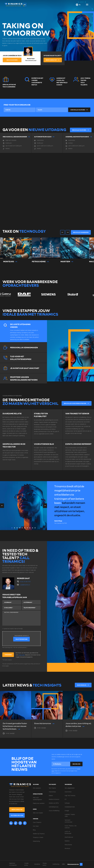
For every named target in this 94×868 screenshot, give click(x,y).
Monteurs (67, 849)
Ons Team (36, 826)
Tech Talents (52, 788)
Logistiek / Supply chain (70, 815)
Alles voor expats (38, 813)
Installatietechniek (70, 807)
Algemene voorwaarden (13, 864)
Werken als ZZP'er (54, 803)
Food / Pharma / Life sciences (71, 827)
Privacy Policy (30, 664)
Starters (51, 796)
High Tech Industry (70, 796)
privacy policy (22, 655)
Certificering (56, 864)
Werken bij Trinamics (39, 834)
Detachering (36, 841)
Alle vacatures (37, 788)
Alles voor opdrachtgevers (37, 799)
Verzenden (8, 655)
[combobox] (20, 110)
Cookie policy (26, 864)
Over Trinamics (37, 823)
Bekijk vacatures (12, 60)
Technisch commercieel (68, 821)
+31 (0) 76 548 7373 (25, 582)
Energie (67, 811)
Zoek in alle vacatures (79, 110)
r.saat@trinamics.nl (25, 585)
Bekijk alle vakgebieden (81, 232)
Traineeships (52, 792)
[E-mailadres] (12, 608)
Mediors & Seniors (54, 799)
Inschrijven (76, 764)
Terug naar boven (75, 864)
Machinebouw (69, 837)
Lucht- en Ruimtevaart (68, 833)
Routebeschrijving (17, 815)
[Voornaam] (12, 602)
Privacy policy (45, 864)
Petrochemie (68, 845)
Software (67, 803)
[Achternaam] (31, 602)
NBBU (63, 864)
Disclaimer (37, 864)
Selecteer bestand (21, 639)
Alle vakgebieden (70, 788)
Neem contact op (53, 60)
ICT (66, 799)
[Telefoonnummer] (31, 608)
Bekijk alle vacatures (81, 130)
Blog (34, 830)
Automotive (68, 792)
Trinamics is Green (38, 838)
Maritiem (67, 841)
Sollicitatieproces (54, 807)
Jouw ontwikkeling (54, 811)
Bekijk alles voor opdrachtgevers (77, 403)
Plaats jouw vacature (39, 803)
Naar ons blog (83, 685)
